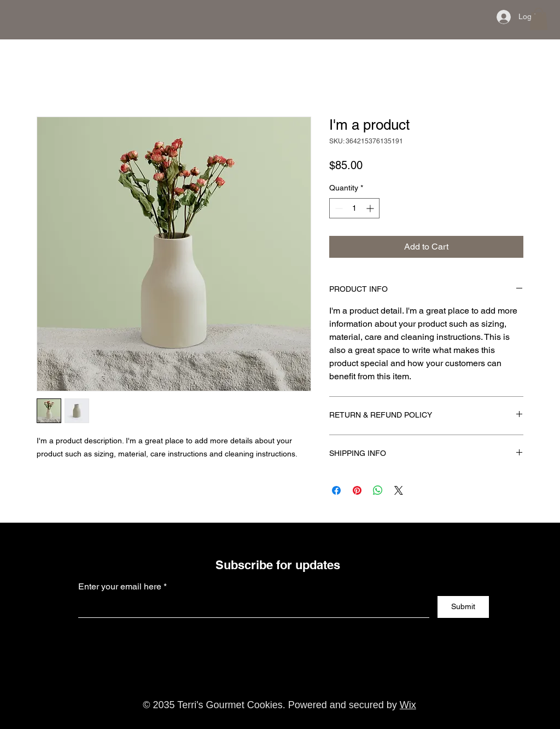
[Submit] (463, 607)
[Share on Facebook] (336, 490)
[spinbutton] (354, 208)
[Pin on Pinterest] (357, 490)
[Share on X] (399, 490)
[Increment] (371, 208)
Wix (408, 705)
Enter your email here (120, 587)
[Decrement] (338, 208)
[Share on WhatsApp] (378, 490)
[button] (539, 19)
